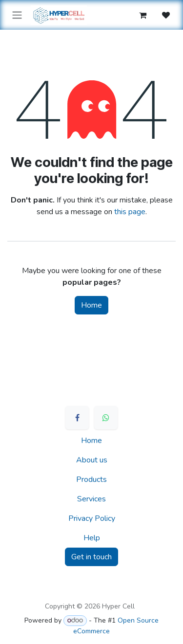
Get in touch (91, 557)
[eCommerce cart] (142, 15)
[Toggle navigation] (17, 15)
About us (92, 460)
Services (91, 499)
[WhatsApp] (106, 418)
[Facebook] (77, 418)
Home (91, 305)
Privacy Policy (92, 518)
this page (130, 212)
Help (92, 538)
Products (91, 479)
